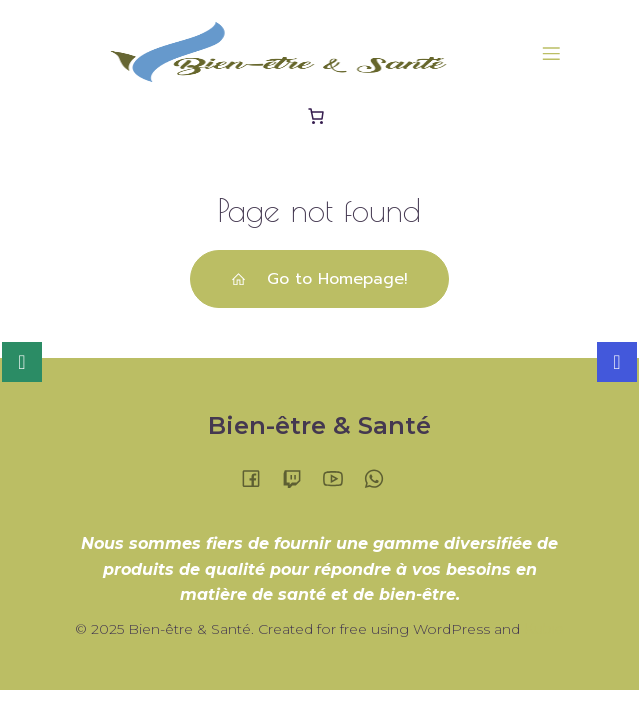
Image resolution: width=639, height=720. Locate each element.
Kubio (544, 629)
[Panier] (320, 116)
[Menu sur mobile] (552, 53)
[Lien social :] (258, 478)
